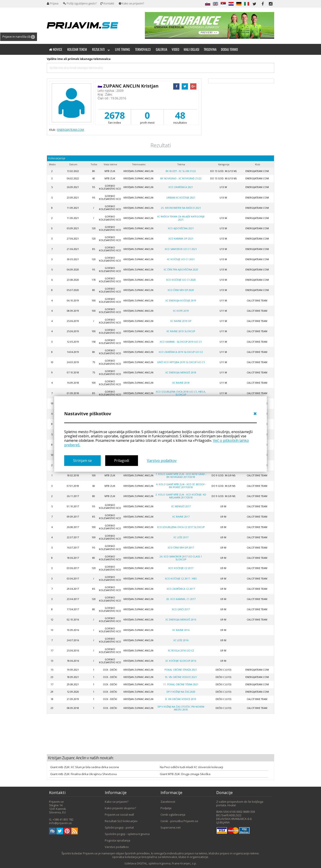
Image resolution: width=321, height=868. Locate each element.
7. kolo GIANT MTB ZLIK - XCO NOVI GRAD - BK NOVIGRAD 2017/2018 (181, 476)
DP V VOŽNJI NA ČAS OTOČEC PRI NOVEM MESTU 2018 (181, 708)
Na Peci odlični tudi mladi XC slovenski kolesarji (191, 767)
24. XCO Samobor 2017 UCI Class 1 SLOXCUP (181, 558)
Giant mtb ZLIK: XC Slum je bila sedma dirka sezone (85, 767)
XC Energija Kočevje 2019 (181, 301)
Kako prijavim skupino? (120, 808)
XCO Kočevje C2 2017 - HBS (181, 579)
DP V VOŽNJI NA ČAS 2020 (181, 692)
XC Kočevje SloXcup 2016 (181, 661)
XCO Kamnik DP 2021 (181, 239)
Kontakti (107, 3)
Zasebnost (168, 802)
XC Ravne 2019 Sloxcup (181, 331)
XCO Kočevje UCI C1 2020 (181, 280)
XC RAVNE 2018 (181, 383)
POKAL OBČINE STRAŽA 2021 (181, 670)
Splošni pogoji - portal (119, 827)
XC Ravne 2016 (181, 630)
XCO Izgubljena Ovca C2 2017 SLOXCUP (181, 527)
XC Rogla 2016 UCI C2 (181, 651)
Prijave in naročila (19, 37)
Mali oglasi (191, 49)
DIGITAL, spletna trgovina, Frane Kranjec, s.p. (167, 863)
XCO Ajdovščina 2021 (181, 228)
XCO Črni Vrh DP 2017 (181, 548)
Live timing (122, 49)
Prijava (53, 3)
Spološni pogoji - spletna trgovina (127, 834)
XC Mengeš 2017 (181, 506)
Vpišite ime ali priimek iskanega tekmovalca (79, 59)
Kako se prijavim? (131, 3)
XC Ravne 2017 (181, 517)
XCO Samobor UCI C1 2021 (181, 249)
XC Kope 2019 (181, 311)
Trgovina (210, 49)
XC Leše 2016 (181, 640)
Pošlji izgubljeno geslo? (80, 3)
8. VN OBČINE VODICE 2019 (181, 699)
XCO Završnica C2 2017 (181, 589)
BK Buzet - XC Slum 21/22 (181, 171)
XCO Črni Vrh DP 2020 (181, 290)
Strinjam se (82, 461)
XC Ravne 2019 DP (181, 321)
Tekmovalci (143, 49)
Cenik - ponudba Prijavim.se (179, 821)
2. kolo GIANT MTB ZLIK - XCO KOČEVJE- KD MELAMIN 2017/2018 (181, 496)
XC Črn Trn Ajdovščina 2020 (181, 270)
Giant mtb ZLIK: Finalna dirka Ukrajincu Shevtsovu (83, 774)
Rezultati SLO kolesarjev (121, 821)
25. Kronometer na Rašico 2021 (181, 208)
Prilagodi (122, 461)
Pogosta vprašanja (117, 840)
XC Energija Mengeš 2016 (181, 620)
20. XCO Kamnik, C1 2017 (181, 599)
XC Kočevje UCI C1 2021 (181, 259)
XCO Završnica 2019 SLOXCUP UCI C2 (181, 352)
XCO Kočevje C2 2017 (181, 568)
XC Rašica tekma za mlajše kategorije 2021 (181, 218)
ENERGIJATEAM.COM (71, 130)
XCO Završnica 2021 (181, 187)
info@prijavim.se (60, 823)
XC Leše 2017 (181, 537)
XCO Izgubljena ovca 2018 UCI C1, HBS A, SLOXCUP (181, 393)
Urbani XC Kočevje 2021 (181, 198)
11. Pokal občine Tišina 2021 (181, 684)
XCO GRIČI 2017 (181, 609)
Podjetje (166, 808)
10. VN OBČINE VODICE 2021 (181, 677)
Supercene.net (171, 827)
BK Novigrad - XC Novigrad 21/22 (181, 178)
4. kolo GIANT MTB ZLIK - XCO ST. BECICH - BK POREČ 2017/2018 (181, 486)
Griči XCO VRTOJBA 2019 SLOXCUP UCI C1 (181, 362)
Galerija (162, 49)
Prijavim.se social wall (119, 815)
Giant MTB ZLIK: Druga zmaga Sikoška (185, 774)
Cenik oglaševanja (173, 815)
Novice (56, 49)
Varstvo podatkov (162, 461)
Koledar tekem (77, 49)
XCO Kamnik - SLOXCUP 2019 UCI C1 (181, 342)
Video (175, 49)
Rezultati (101, 49)
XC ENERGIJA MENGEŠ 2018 (181, 373)
